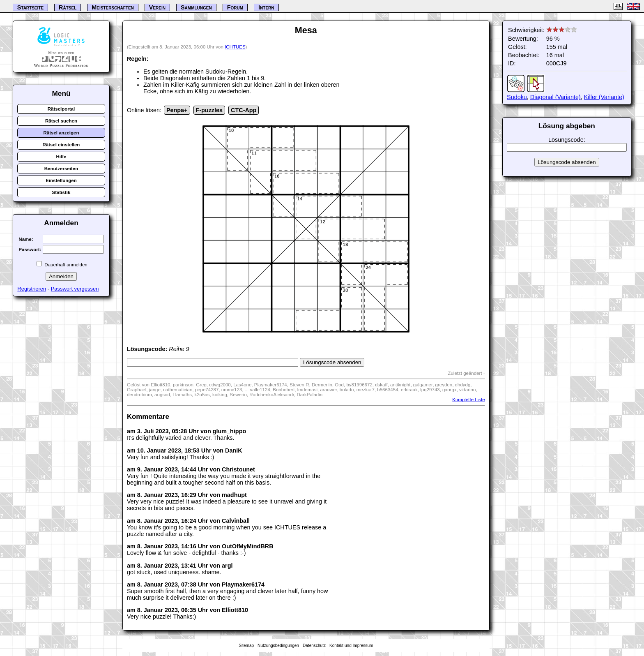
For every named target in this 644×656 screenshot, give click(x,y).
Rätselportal (61, 109)
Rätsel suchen (61, 121)
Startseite (30, 7)
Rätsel (68, 7)
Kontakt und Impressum (351, 646)
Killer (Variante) (604, 97)
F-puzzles (209, 110)
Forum (235, 7)
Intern (266, 7)
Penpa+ (177, 110)
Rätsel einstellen (61, 145)
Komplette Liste (468, 400)
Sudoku (517, 97)
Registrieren (32, 289)
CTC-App (244, 110)
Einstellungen (61, 180)
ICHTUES (235, 47)
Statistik (61, 192)
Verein (157, 7)
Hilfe (61, 157)
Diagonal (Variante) (555, 97)
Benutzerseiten (61, 169)
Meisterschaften (113, 7)
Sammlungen (196, 7)
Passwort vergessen (75, 289)
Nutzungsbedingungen (278, 646)
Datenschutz (314, 646)
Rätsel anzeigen (61, 133)
